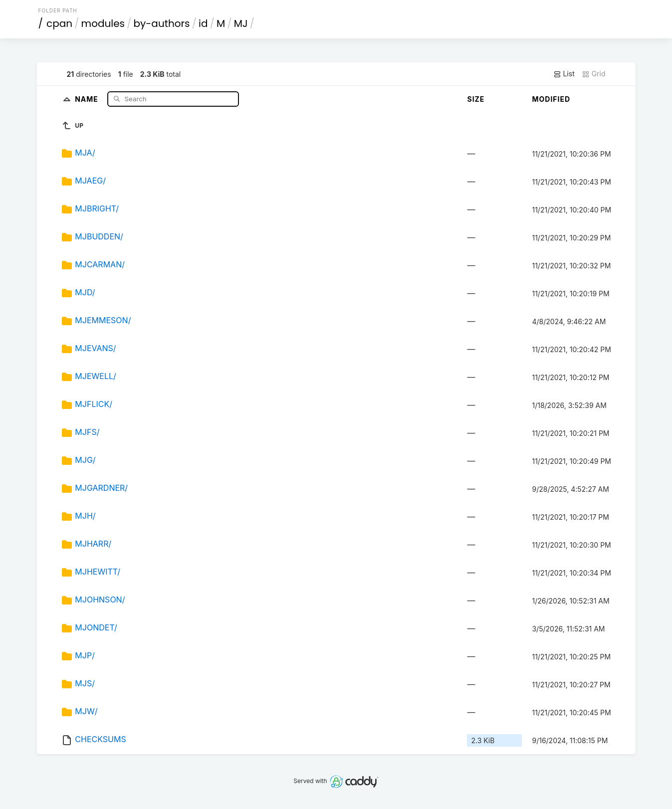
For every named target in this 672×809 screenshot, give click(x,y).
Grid (594, 74)
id (203, 23)
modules (103, 23)
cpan (59, 23)
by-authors (162, 23)
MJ (241, 23)
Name (88, 99)
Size (476, 99)
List (564, 74)
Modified (551, 99)
